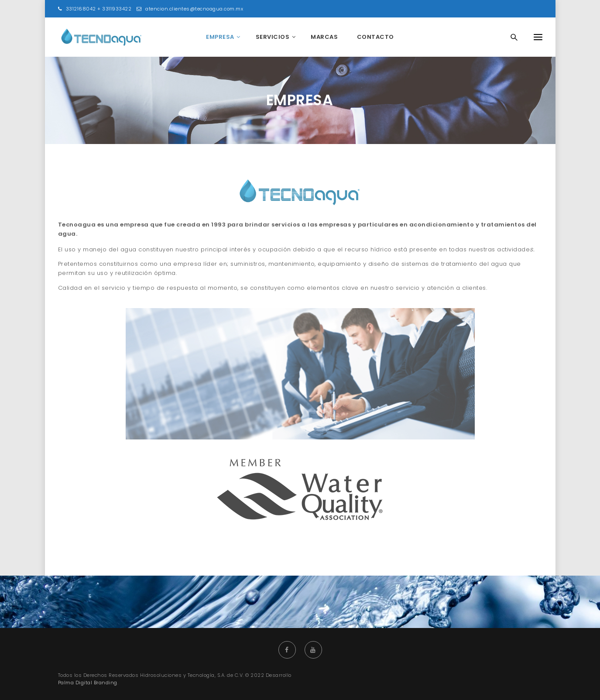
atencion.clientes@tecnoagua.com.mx (190, 9)
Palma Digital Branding (88, 683)
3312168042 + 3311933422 (95, 9)
